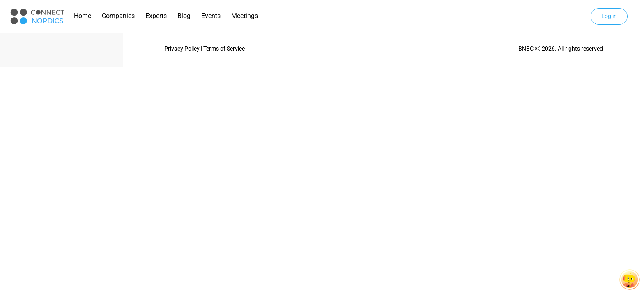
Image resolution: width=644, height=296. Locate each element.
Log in (609, 16)
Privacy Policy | (184, 49)
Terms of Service (224, 49)
